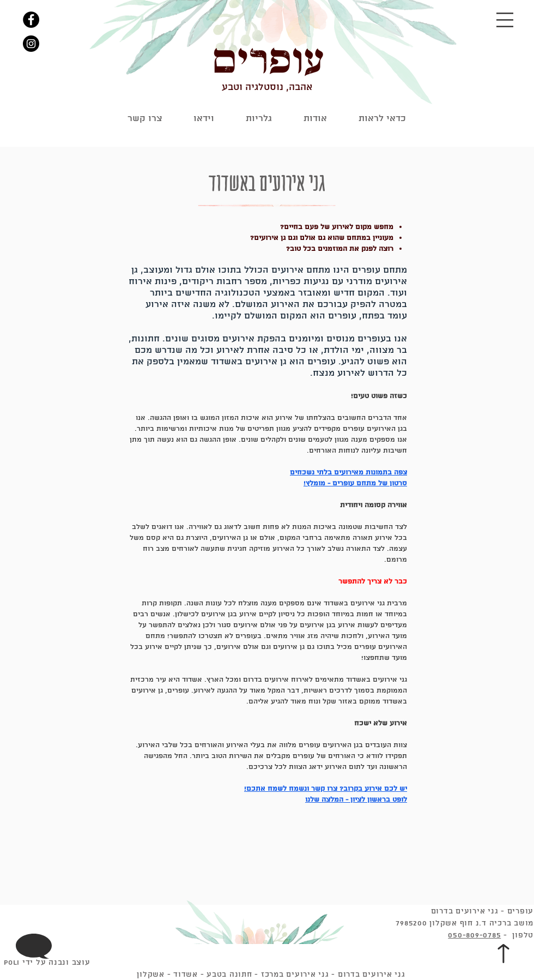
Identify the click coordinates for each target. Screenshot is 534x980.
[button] (505, 20)
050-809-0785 (474, 936)
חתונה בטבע (229, 975)
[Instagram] (31, 44)
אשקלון (151, 975)
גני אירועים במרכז (295, 975)
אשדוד (186, 975)
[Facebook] (31, 20)
